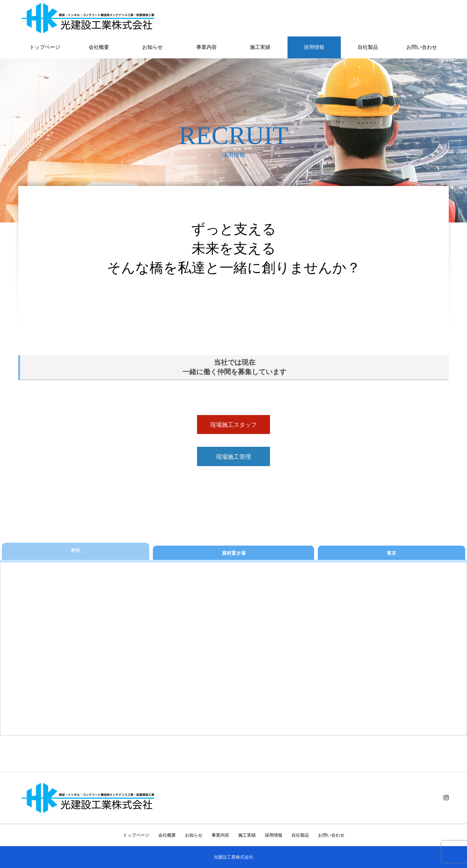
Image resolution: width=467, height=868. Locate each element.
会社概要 (99, 47)
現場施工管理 (233, 457)
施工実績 (260, 47)
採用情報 (314, 47)
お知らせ (153, 47)
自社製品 (368, 47)
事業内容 (207, 47)
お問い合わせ (422, 47)
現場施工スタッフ (233, 425)
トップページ (45, 47)
